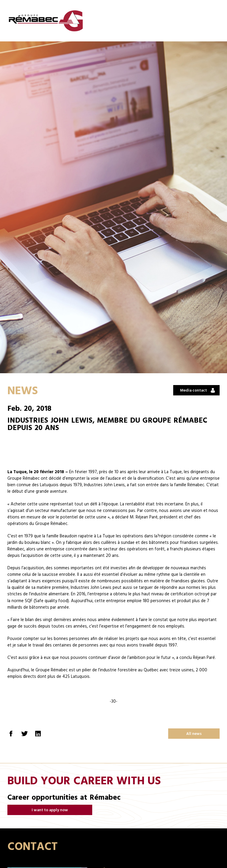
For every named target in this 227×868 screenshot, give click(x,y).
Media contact (193, 391)
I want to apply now (50, 810)
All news (194, 734)
